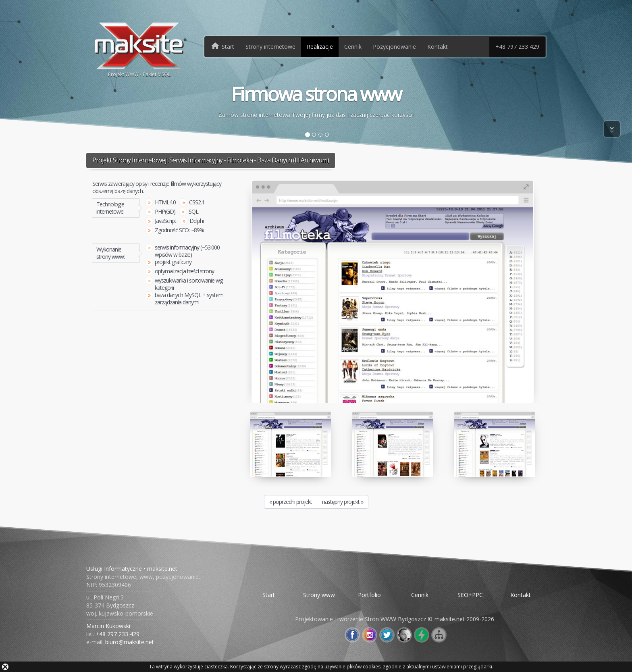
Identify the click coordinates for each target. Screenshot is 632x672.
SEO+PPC (470, 595)
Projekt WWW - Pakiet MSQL (139, 49)
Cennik (353, 47)
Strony (270, 47)
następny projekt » (343, 502)
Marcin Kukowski (108, 626)
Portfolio (369, 595)
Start (269, 595)
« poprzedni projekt (291, 502)
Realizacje (320, 47)
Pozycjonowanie (394, 47)
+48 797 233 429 (517, 47)
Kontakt (438, 47)
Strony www (319, 595)
